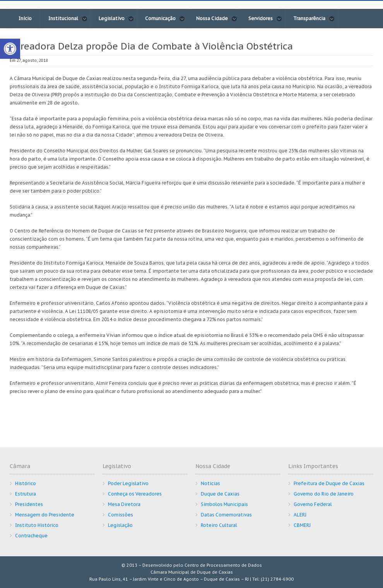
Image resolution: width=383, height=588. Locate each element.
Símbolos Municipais (224, 504)
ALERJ (300, 515)
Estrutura (26, 494)
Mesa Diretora (124, 504)
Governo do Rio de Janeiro (324, 494)
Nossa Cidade (217, 19)
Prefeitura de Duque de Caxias (329, 483)
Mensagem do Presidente (45, 515)
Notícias (210, 483)
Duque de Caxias (220, 494)
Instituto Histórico (37, 525)
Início (25, 18)
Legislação (120, 525)
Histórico (26, 483)
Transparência (314, 19)
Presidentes (29, 504)
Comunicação (165, 19)
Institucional (68, 19)
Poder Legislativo (128, 483)
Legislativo (116, 19)
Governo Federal (313, 504)
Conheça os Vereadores (135, 494)
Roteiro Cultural (219, 525)
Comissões (121, 515)
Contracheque (31, 536)
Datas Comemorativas (226, 515)
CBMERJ (302, 525)
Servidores (265, 19)
